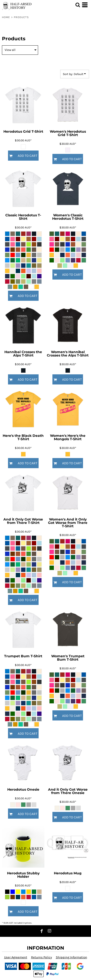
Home (6, 17)
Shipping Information (71, 957)
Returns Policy (41, 957)
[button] (78, 5)
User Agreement (16, 957)
